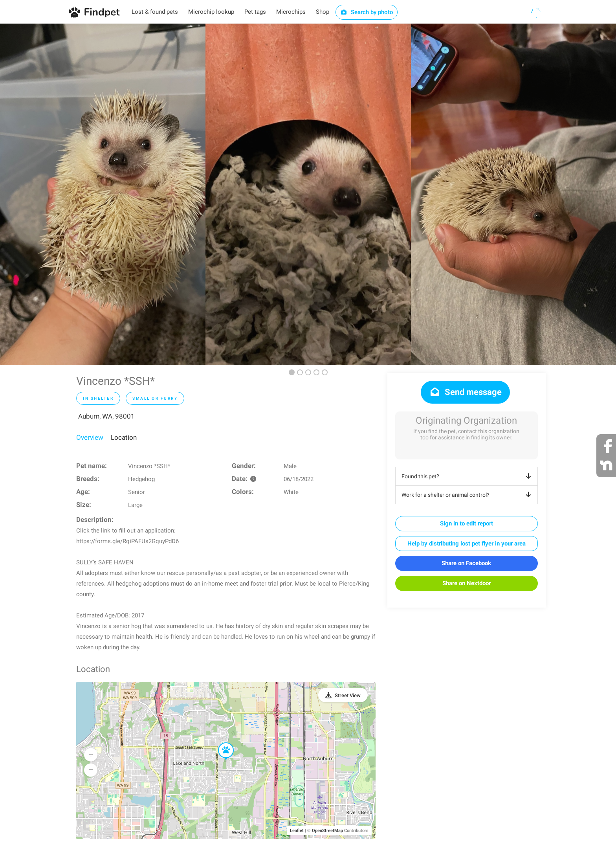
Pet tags (255, 12)
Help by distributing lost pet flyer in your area (467, 544)
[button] (220, 743)
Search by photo (367, 12)
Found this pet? (468, 476)
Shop (323, 12)
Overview (90, 437)
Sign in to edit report (467, 523)
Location (124, 437)
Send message (465, 392)
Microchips (291, 12)
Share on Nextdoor (467, 583)
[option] (103, 194)
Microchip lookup (211, 12)
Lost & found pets (155, 12)
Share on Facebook (466, 563)
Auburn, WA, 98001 (106, 416)
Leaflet (297, 831)
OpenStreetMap (327, 831)
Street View (348, 695)
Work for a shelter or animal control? (468, 495)
